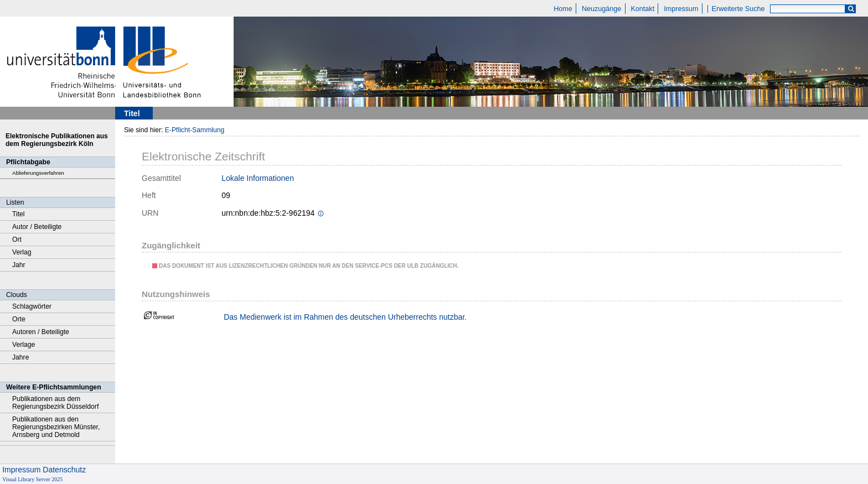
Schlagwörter (32, 306)
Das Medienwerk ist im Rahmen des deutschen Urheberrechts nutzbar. (345, 317)
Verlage (24, 345)
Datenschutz (64, 470)
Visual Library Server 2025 (32, 479)
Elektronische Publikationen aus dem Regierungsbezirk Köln (57, 140)
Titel (19, 214)
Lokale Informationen (258, 178)
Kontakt (642, 9)
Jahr (19, 265)
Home (563, 9)
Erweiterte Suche (738, 9)
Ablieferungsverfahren (38, 173)
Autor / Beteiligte (37, 227)
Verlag (22, 252)
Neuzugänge (601, 9)
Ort (17, 240)
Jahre (20, 357)
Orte (19, 319)
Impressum (681, 9)
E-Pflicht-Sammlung (195, 130)
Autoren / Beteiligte (41, 332)
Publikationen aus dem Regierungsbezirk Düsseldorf (55, 403)
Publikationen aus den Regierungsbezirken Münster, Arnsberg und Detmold (56, 427)
